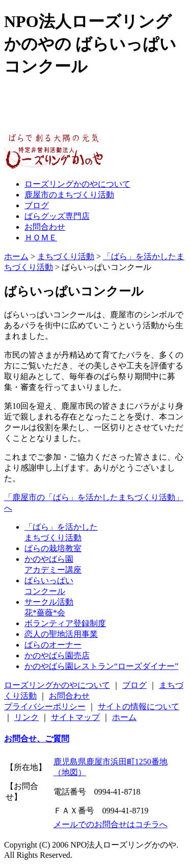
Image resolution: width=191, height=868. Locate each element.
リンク (26, 717)
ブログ (134, 685)
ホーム (16, 256)
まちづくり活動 (66, 256)
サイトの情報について (139, 706)
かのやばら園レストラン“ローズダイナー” (101, 666)
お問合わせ (69, 696)
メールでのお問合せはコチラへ (111, 824)
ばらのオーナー (53, 645)
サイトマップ (75, 717)
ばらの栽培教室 (53, 548)
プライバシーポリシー (45, 706)
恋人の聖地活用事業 (61, 634)
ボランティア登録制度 (65, 623)
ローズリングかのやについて (57, 685)
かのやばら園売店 (57, 655)
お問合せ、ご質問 (37, 739)
